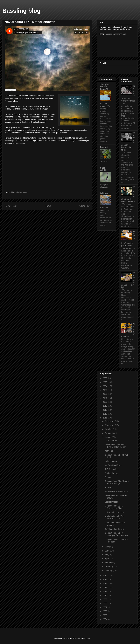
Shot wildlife (104, 169)
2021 (105, 398)
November (110, 425)
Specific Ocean (111, 502)
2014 (105, 580)
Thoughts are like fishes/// (105, 87)
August (108, 437)
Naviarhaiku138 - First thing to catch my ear (115, 446)
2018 (105, 410)
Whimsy (104, 193)
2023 (105, 390)
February (109, 567)
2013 (105, 583)
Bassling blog (21, 11)
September (110, 433)
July (107, 547)
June (107, 551)
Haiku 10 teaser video (114, 512)
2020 (105, 402)
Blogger (86, 638)
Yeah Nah (109, 451)
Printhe (108, 487)
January (109, 571)
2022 (105, 394)
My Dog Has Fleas (113, 465)
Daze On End (111, 441)
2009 (105, 599)
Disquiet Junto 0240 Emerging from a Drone (116, 534)
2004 (105, 619)
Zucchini (104, 162)
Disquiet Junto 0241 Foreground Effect (114, 507)
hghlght (104, 147)
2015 (105, 575)
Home (48, 206)
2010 (105, 595)
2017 (105, 414)
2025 (105, 382)
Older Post (85, 206)
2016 (105, 418)
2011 (105, 591)
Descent (108, 477)
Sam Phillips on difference (116, 492)
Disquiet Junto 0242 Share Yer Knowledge (117, 482)
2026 (105, 378)
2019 (105, 406)
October (109, 429)
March (108, 563)
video (25, 192)
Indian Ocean (111, 461)
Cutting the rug (111, 473)
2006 (105, 611)
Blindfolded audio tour (114, 529)
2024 (105, 386)
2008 (105, 603)
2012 (105, 587)
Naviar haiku (17, 192)
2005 (105, 615)
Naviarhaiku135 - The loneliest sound (114, 517)
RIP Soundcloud (112, 469)
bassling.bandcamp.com (115, 34)
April (107, 559)
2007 (105, 607)
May (107, 555)
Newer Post (11, 206)
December (110, 421)
